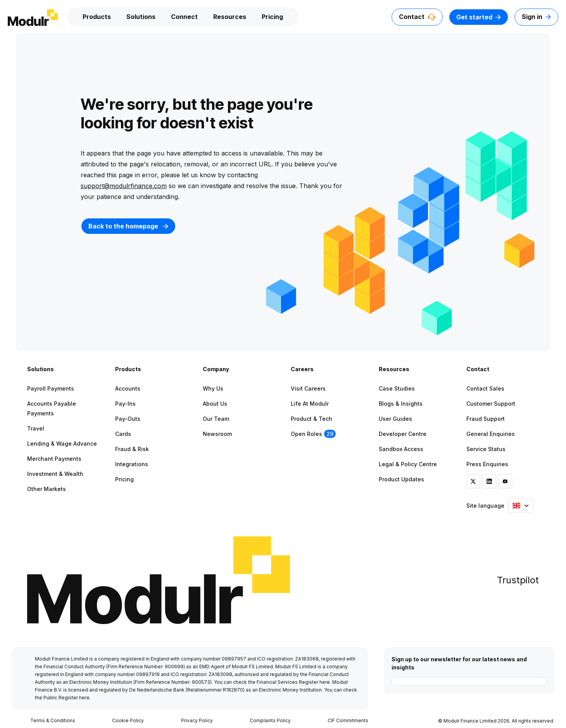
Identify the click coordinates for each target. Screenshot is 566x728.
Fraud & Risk (132, 449)
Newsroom (217, 434)
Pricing (272, 17)
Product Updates (401, 479)
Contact (417, 17)
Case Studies (397, 388)
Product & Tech (311, 419)
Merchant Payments (54, 459)
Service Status (486, 449)
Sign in (536, 17)
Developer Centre (403, 434)
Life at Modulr (310, 404)
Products (97, 17)
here (325, 682)
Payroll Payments (51, 388)
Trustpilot (518, 580)
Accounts (128, 388)
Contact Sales (485, 388)
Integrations (132, 464)
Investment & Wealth (55, 474)
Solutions (141, 17)
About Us (215, 404)
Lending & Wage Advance (62, 444)
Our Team (216, 419)
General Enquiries (491, 434)
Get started (479, 17)
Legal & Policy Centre (408, 464)
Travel (36, 428)
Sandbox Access (401, 449)
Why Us (213, 388)
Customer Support (491, 404)
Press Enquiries (487, 464)
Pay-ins (125, 404)
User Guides (395, 419)
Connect (184, 17)
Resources (230, 17)
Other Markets (47, 489)
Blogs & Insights (401, 404)
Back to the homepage (128, 226)
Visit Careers (308, 388)
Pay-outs (128, 419)
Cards (123, 434)
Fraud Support (486, 419)
